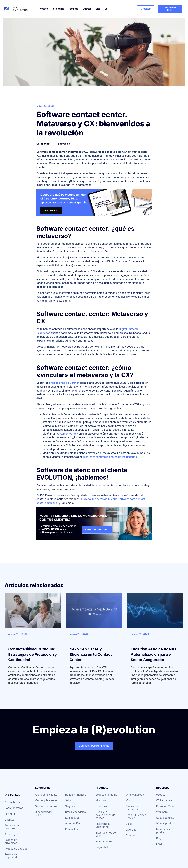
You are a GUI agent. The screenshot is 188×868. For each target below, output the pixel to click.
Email (129, 824)
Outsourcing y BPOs (43, 814)
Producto (44, 9)
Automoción (73, 824)
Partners (10, 814)
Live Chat (132, 830)
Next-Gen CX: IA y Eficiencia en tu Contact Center (91, 654)
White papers (164, 800)
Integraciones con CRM (106, 834)
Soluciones (59, 9)
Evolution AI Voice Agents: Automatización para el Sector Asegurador (154, 654)
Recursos (73, 9)
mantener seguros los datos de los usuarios (110, 457)
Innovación (64, 144)
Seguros (70, 806)
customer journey (67, 434)
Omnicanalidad (135, 795)
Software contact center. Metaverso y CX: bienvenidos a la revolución (93, 124)
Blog (98, 9)
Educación (72, 829)
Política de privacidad (11, 841)
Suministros (72, 818)
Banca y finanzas (76, 795)
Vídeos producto (166, 824)
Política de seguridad (11, 856)
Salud (69, 800)
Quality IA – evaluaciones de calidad (105, 815)
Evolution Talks (165, 806)
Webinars (162, 812)
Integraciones (104, 841)
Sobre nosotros (14, 808)
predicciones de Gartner (64, 383)
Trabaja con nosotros (12, 827)
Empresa (87, 9)
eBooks (161, 795)
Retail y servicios (75, 812)
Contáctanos (12, 802)
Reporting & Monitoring (103, 825)
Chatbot (131, 835)
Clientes (9, 820)
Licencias (101, 806)
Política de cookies (16, 849)
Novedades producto (163, 831)
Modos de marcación (132, 808)
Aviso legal (11, 834)
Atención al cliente (46, 795)
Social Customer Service (136, 817)
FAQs (159, 844)
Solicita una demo (106, 795)
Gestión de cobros (46, 806)
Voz (128, 800)
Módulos (101, 800)
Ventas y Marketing (47, 800)
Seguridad (102, 847)
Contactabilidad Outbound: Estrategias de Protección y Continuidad (33, 654)
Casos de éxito (165, 818)
